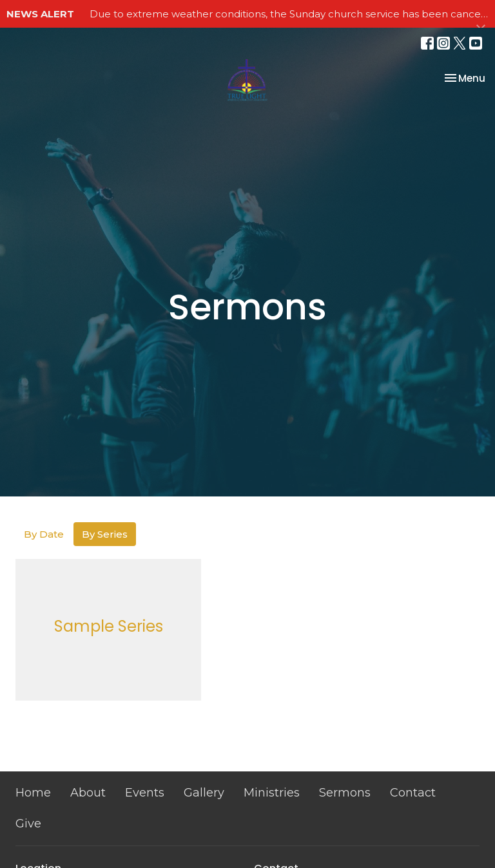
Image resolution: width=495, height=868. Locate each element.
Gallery (204, 793)
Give (28, 824)
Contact (413, 793)
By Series (105, 534)
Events (145, 793)
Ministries (272, 793)
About (88, 793)
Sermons (345, 793)
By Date (44, 534)
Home (33, 793)
